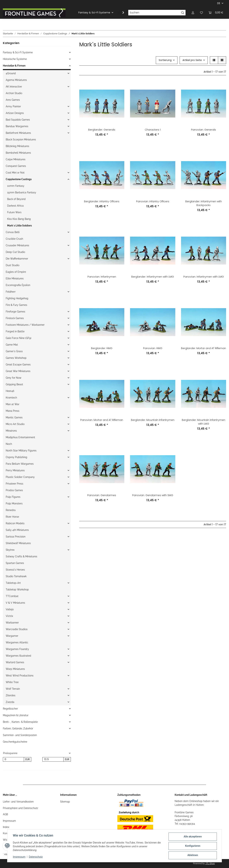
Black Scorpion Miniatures (21, 140)
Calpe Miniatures (16, 159)
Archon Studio (14, 93)
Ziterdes (11, 695)
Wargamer (12, 636)
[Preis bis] (53, 759)
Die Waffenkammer (17, 259)
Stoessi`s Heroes (15, 570)
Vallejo (10, 609)
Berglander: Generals (102, 130)
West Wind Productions (20, 676)
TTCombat (12, 596)
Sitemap (65, 802)
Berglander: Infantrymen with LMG (153, 277)
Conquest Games (16, 166)
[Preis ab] (13, 759)
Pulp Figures (13, 497)
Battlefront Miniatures (18, 133)
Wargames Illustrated (18, 656)
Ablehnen (192, 855)
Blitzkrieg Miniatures (17, 146)
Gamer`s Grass (14, 351)
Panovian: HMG (153, 348)
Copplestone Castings (19, 179)
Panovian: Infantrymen (102, 277)
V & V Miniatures (15, 603)
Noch (9, 444)
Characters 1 (153, 130)
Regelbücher (10, 709)
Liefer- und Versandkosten (18, 802)
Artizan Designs (15, 113)
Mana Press (13, 411)
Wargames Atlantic (17, 642)
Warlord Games (15, 662)
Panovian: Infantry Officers (153, 201)
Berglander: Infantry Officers (102, 201)
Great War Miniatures (18, 371)
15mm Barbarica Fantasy (22, 192)
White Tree (12, 682)
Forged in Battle (15, 331)
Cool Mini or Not (15, 173)
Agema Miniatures (16, 80)
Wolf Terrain (13, 689)
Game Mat (12, 345)
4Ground (11, 73)
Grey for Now (14, 378)
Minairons (11, 431)
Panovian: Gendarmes (102, 495)
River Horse (12, 517)
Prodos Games (14, 490)
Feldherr (11, 292)
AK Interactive (14, 87)
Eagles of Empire (16, 272)
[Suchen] (154, 13)
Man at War (13, 404)
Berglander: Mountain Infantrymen (153, 420)
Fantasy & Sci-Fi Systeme (18, 52)
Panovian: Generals (204, 130)
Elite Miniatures (15, 278)
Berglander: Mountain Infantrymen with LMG (204, 422)
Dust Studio (13, 265)
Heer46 (10, 391)
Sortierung (165, 60)
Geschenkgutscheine (15, 742)
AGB (5, 814)
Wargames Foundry (17, 649)
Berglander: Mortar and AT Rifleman (204, 348)
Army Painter (13, 106)
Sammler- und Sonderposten (20, 735)
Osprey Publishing (16, 457)
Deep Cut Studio (15, 252)
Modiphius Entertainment (20, 437)
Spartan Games (15, 563)
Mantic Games (14, 417)
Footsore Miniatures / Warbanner (25, 325)
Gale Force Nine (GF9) (19, 338)
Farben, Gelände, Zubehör (18, 728)
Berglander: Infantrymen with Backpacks (204, 203)
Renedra (11, 510)
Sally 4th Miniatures (17, 530)
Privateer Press (14, 484)
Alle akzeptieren (192, 837)
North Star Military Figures (21, 451)
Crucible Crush (14, 239)
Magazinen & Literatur (16, 715)
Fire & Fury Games (16, 305)
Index (6, 827)
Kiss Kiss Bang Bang (19, 219)
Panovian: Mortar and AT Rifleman (102, 420)
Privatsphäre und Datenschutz (20, 808)
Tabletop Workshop (17, 590)
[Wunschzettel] (201, 13)
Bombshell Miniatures (18, 153)
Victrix (9, 616)
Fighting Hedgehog (17, 298)
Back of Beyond (16, 199)
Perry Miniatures (15, 470)
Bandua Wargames (17, 126)
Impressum (9, 821)
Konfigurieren (192, 846)
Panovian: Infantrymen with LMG (204, 277)
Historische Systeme (15, 59)
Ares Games (13, 100)
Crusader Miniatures (17, 245)
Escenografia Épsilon (18, 285)
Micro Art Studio (15, 424)
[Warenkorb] (216, 13)
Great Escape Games (18, 365)
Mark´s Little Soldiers (20, 226)
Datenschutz (36, 857)
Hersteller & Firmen (14, 66)
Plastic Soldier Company (20, 477)
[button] (193, 13)
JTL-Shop (210, 864)
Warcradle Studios (17, 629)
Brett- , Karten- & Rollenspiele (20, 722)
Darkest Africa (15, 206)
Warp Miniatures (15, 669)
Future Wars (14, 212)
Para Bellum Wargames (20, 464)
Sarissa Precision (16, 537)
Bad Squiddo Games (18, 120)
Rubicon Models (15, 523)
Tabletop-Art (13, 583)
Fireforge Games (15, 312)
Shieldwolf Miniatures (18, 543)
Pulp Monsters (14, 503)
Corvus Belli (13, 232)
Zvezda (10, 702)
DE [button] (219, 3)
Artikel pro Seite (192, 60)
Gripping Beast (14, 384)
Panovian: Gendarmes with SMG (153, 495)
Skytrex (10, 550)
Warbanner (12, 623)
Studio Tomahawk (16, 576)
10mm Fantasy (16, 186)
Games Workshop (16, 358)
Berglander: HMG (102, 348)
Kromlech (11, 398)
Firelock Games (15, 318)
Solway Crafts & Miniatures (21, 556)
